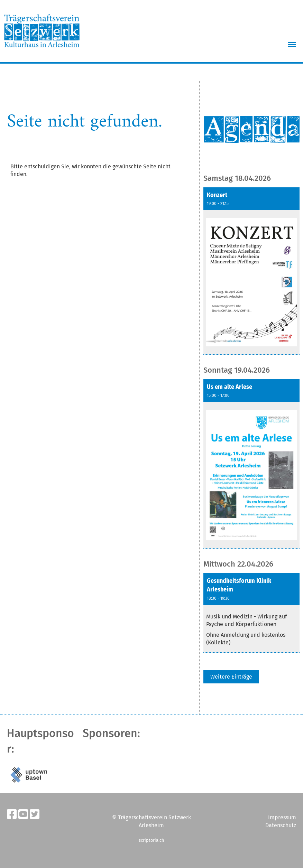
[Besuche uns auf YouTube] (23, 814)
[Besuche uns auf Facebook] (12, 814)
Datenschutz (281, 825)
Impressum (282, 817)
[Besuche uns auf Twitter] (35, 814)
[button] (251, 271)
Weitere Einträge (231, 677)
